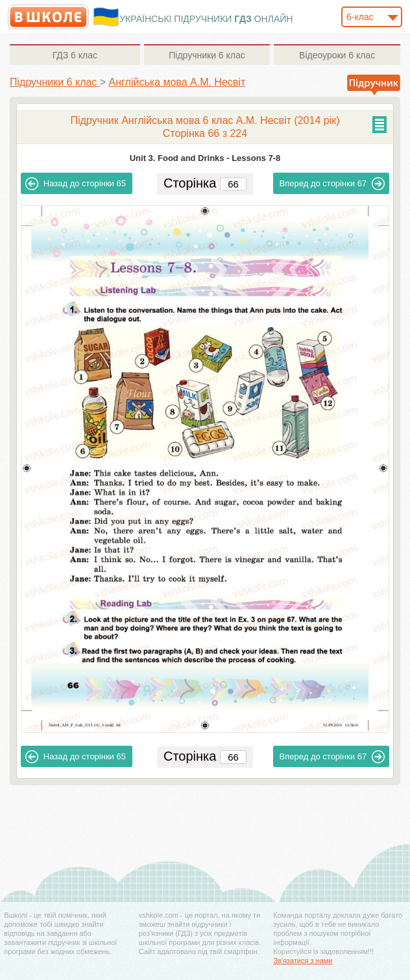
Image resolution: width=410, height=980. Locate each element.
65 (76, 184)
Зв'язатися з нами (303, 961)
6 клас (75, 55)
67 (332, 184)
